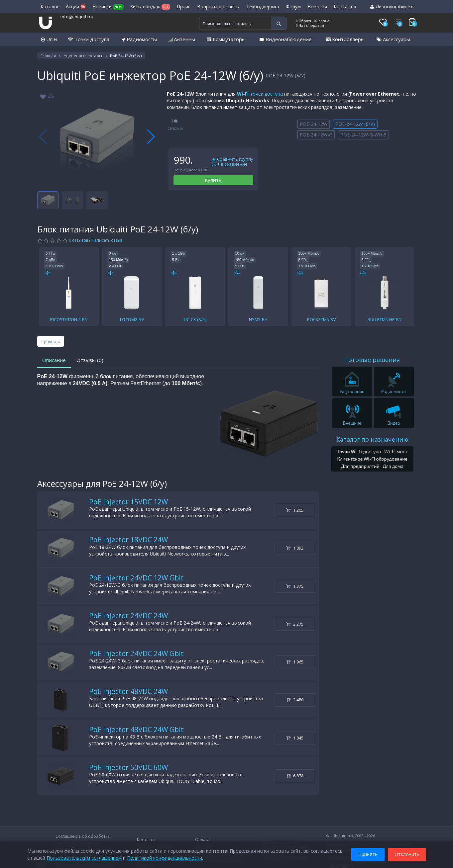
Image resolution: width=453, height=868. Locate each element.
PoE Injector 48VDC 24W (128, 691)
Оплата (202, 840)
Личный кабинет (392, 6)
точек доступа (260, 94)
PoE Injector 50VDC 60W (128, 767)
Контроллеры (345, 39)
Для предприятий (360, 466)
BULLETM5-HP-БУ (385, 319)
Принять (368, 854)
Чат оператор (310, 25)
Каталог (50, 6)
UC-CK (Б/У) (195, 319)
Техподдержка (263, 6)
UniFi (49, 39)
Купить (213, 180)
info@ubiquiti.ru (77, 16)
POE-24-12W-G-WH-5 (363, 135)
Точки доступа (89, 39)
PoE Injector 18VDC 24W (128, 540)
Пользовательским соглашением (84, 858)
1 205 (295, 510)
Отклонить (407, 854)
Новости (317, 6)
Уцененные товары (83, 56)
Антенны (181, 39)
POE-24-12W (314, 124)
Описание (54, 360)
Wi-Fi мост (396, 451)
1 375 (295, 586)
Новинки (108, 6)
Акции (76, 6)
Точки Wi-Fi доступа (359, 451)
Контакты (345, 6)
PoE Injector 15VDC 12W (128, 502)
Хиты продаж (150, 6)
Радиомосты (139, 39)
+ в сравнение (230, 164)
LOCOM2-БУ (132, 319)
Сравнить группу (232, 159)
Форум (293, 6)
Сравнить (51, 342)
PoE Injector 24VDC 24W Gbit (136, 653)
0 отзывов (78, 240)
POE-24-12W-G (316, 135)
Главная (48, 56)
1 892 (295, 548)
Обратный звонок (314, 21)
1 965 (295, 662)
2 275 (295, 624)
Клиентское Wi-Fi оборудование (372, 459)
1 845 (295, 738)
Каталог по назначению (372, 439)
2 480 (295, 700)
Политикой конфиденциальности (165, 858)
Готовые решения (372, 360)
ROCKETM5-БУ (321, 319)
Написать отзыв (107, 240)
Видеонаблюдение (286, 39)
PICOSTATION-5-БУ (69, 319)
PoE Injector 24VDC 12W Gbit (136, 578)
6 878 (295, 776)
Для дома (393, 466)
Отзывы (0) (90, 360)
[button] (151, 137)
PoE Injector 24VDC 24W (128, 616)
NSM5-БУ (258, 319)
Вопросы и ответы (218, 6)
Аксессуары (393, 39)
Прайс (184, 6)
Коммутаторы (226, 39)
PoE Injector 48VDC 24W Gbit (136, 730)
